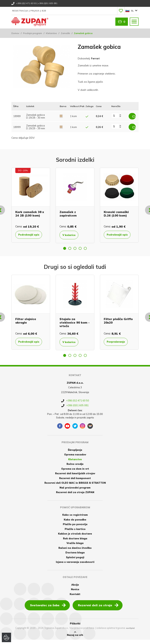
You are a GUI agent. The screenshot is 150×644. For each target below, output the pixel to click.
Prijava (35, 11)
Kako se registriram (75, 519)
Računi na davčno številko (75, 552)
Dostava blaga (75, 557)
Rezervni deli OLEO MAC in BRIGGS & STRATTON (75, 487)
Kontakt (75, 598)
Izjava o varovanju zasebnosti (75, 566)
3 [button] (75, 249)
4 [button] (80, 249)
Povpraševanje (118, 343)
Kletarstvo (51, 33)
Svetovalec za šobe (48, 609)
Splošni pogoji (75, 561)
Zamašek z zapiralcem (68, 212)
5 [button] (85, 249)
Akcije (75, 589)
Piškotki (75, 628)
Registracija (20, 11)
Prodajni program (33, 33)
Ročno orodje (75, 468)
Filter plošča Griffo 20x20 (118, 322)
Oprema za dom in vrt (75, 473)
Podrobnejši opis (28, 235)
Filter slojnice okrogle (26, 322)
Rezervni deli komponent (75, 482)
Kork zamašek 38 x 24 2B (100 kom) (30, 212)
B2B (44, 11)
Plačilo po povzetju (75, 528)
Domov (15, 33)
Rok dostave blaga (75, 542)
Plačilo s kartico (75, 533)
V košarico (71, 233)
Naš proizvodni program (75, 492)
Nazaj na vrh (75, 638)
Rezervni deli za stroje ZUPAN (75, 496)
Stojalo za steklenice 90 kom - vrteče (75, 324)
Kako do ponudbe (75, 524)
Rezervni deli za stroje (98, 609)
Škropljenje (75, 454)
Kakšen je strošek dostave (75, 538)
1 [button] (65, 249)
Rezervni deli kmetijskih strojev (75, 478)
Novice (75, 593)
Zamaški (65, 33)
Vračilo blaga (75, 547)
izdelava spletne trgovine (111, 632)
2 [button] (70, 249)
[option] (31, 205)
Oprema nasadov (75, 459)
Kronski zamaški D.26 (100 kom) (116, 212)
